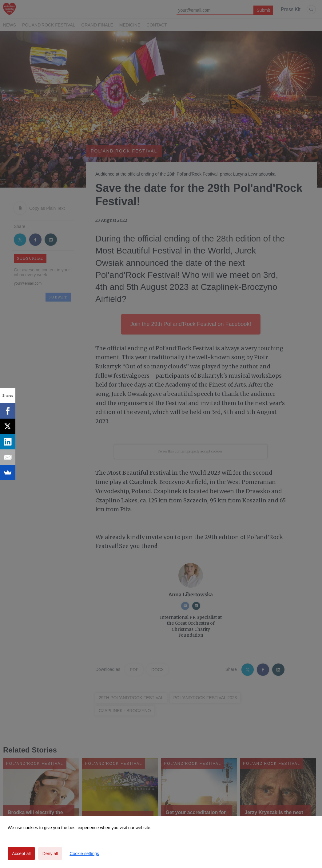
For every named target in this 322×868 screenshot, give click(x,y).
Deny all (50, 854)
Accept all (21, 854)
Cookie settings (84, 854)
